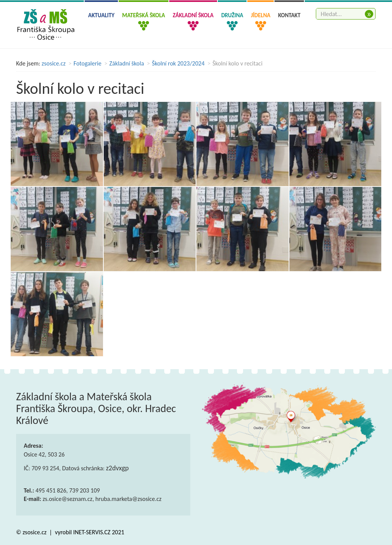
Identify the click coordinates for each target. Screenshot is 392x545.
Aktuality (101, 15)
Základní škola (127, 63)
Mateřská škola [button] (144, 15)
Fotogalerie (87, 63)
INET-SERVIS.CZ (92, 532)
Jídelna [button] (261, 15)
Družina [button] (232, 15)
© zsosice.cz (32, 532)
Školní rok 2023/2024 (178, 63)
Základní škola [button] (193, 15)
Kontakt (289, 15)
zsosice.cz (54, 63)
